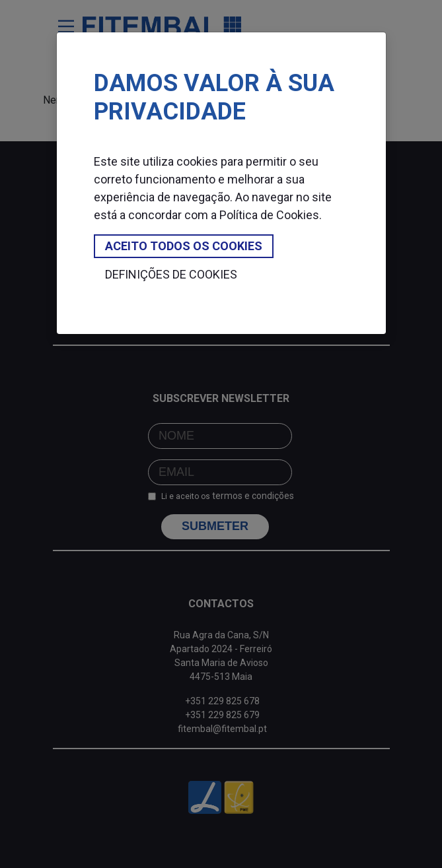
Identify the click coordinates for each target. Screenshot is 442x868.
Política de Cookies (269, 215)
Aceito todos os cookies (184, 246)
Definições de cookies (171, 274)
